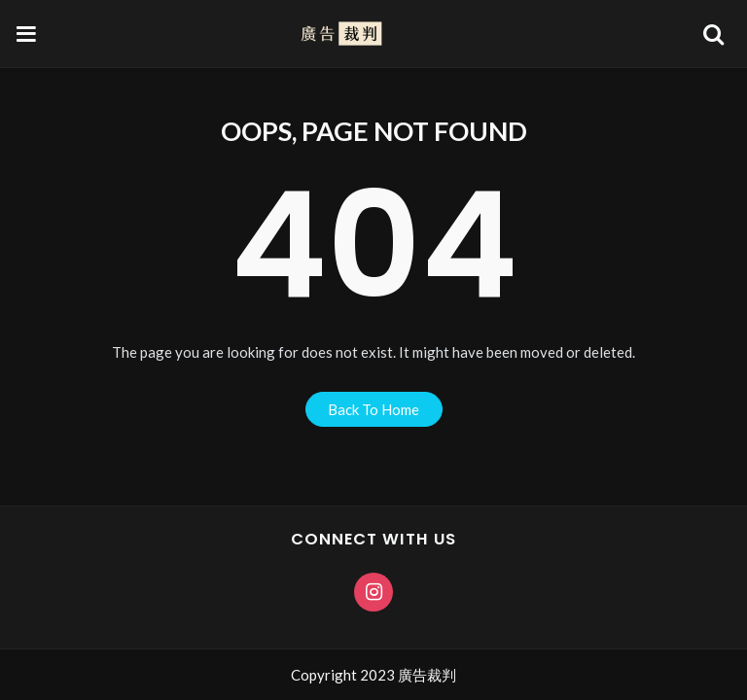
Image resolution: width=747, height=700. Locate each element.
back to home (373, 409)
